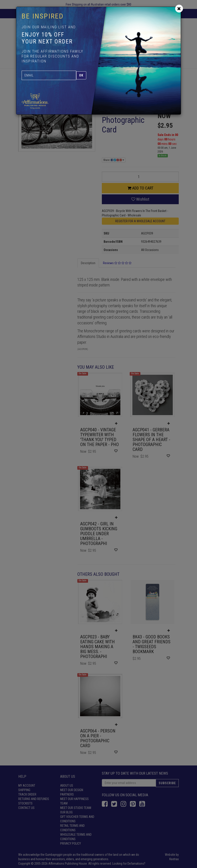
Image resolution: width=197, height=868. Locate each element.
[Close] (179, 9)
